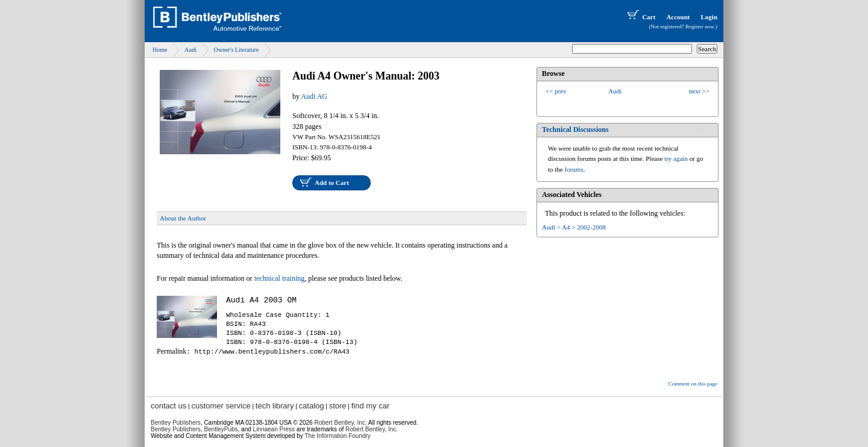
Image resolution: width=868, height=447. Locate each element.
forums (574, 169)
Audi (190, 50)
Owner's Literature (236, 50)
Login (709, 17)
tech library (275, 406)
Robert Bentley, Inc (339, 423)
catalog (312, 406)
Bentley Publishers (176, 423)
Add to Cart (332, 183)
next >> (699, 91)
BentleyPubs (221, 429)
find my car (371, 406)
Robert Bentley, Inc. (372, 429)
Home (160, 50)
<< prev (556, 91)
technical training (280, 278)
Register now (700, 27)
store (338, 406)
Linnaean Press (274, 429)
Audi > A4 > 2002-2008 (574, 227)
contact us (168, 406)
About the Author (183, 218)
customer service (221, 406)
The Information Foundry (338, 436)
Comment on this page (693, 384)
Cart (640, 17)
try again (676, 158)
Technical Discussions (575, 130)
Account (678, 17)
